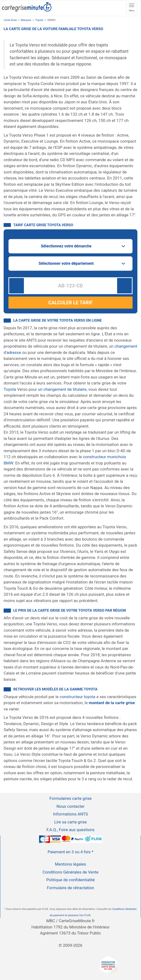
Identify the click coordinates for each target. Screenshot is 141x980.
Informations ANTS (70, 814)
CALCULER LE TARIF (70, 303)
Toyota (39, 20)
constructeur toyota (78, 697)
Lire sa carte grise (71, 822)
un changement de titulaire (62, 389)
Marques (26, 20)
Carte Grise (10, 20)
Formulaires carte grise (70, 798)
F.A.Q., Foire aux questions (71, 830)
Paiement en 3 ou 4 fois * (70, 852)
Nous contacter (70, 806)
